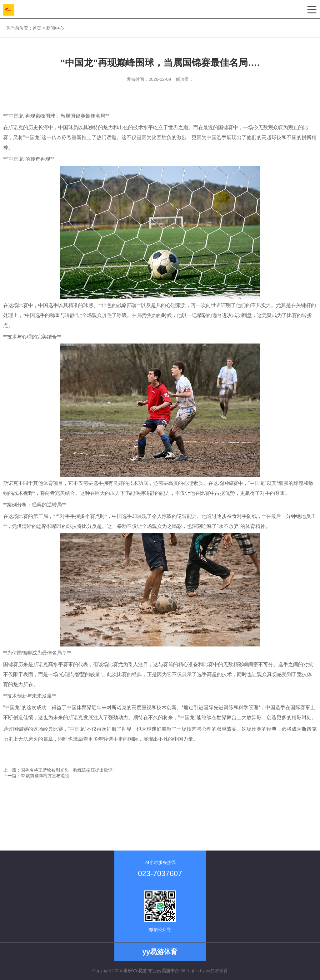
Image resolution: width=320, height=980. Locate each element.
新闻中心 (55, 28)
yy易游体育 (217, 971)
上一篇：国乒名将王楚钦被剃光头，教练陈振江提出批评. (58, 770)
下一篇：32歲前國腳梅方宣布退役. (37, 776)
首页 (37, 28)
